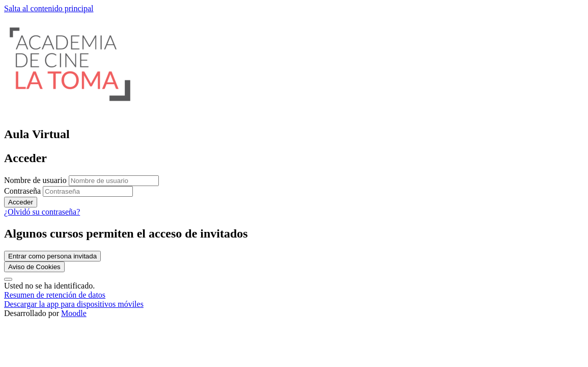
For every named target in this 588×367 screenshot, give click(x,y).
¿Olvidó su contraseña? (42, 212)
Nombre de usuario (36, 180)
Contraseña (22, 191)
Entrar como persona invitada (52, 256)
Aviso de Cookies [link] (34, 267)
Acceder (21, 202)
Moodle (74, 313)
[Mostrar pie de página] (8, 279)
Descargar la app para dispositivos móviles (74, 304)
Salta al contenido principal (49, 8)
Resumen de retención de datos (55, 295)
